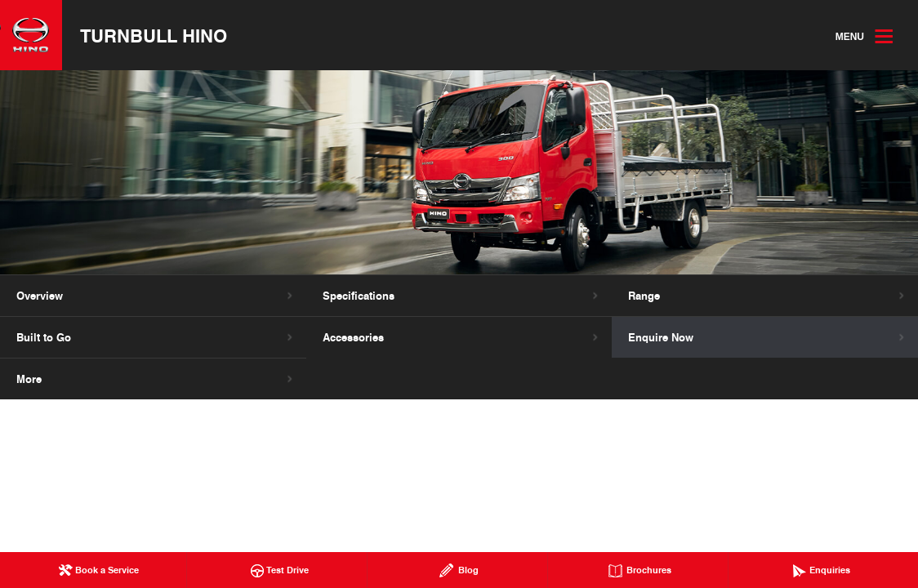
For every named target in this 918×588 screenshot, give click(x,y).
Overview (40, 296)
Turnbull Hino (154, 35)
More (29, 379)
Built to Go (44, 337)
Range (644, 296)
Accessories (353, 337)
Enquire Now (661, 337)
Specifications (359, 296)
